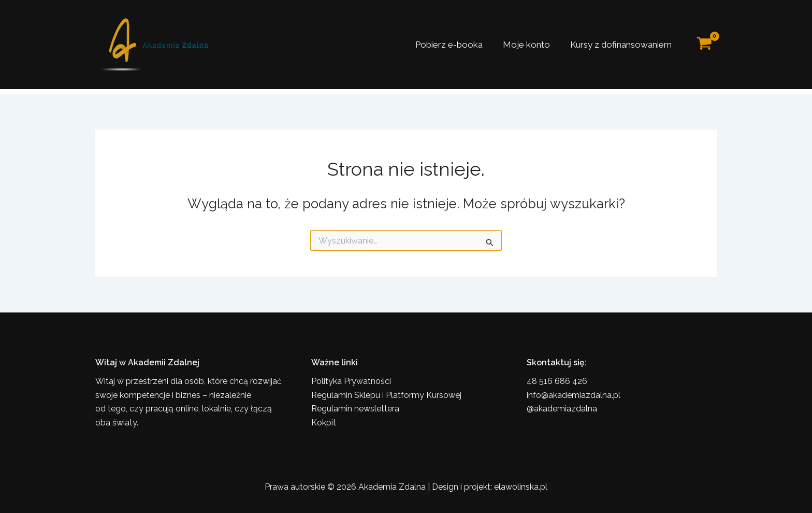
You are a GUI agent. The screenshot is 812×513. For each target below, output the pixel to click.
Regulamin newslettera (355, 409)
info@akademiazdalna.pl (574, 395)
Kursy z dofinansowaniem (622, 45)
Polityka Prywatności (351, 381)
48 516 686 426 (557, 381)
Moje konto (530, 45)
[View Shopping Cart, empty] (704, 45)
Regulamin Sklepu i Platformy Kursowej (386, 395)
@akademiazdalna (562, 409)
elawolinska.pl (521, 487)
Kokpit (324, 423)
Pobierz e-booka (455, 45)
